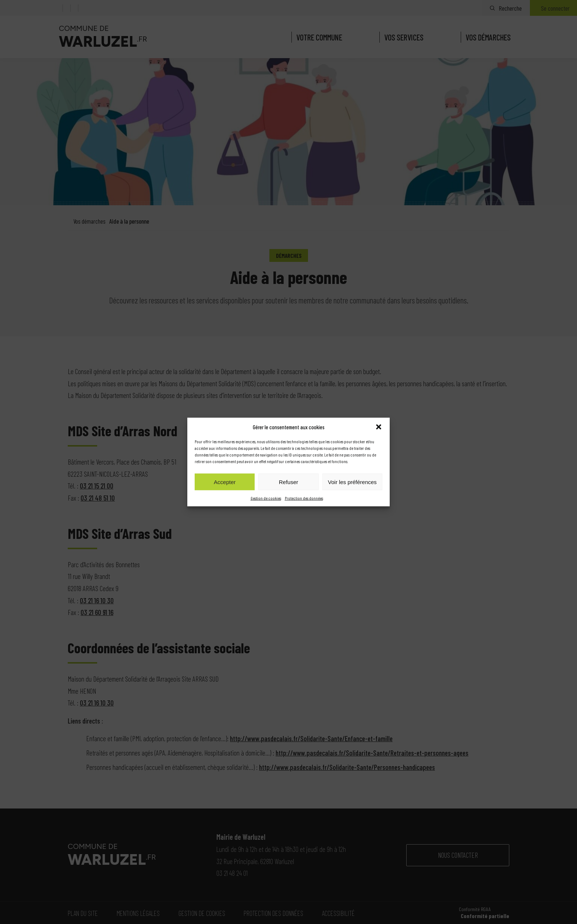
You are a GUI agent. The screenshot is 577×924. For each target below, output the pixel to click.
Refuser (289, 482)
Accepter (225, 482)
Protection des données (304, 498)
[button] (379, 427)
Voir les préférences (352, 482)
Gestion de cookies (266, 498)
